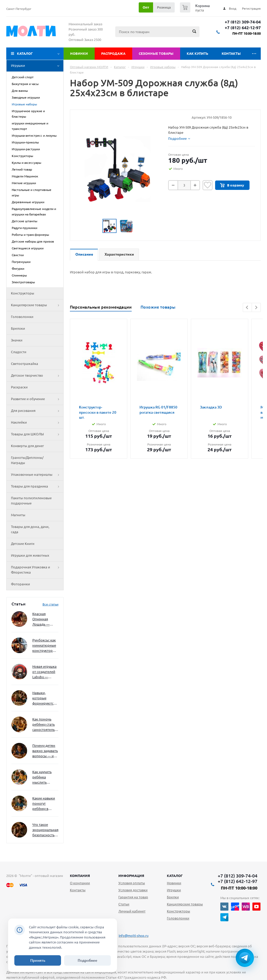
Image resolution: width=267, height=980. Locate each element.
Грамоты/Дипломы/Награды (27, 460)
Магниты (18, 515)
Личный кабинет (132, 911)
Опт (146, 7)
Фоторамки (20, 584)
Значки (17, 340)
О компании (80, 883)
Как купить (198, 53)
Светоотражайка (25, 364)
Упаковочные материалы (37, 475)
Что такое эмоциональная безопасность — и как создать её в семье (45, 830)
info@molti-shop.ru (133, 936)
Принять (38, 960)
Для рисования (37, 411)
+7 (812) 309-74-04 (243, 22)
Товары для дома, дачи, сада (30, 529)
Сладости (19, 352)
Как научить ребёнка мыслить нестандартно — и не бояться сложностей (45, 777)
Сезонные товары (156, 53)
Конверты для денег (27, 446)
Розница (164, 7)
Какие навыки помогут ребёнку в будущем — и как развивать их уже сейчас (44, 804)
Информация (131, 876)
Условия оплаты (132, 883)
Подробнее (87, 960)
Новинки (79, 53)
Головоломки (22, 317)
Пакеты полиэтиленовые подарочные (31, 501)
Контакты (231, 53)
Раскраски (19, 387)
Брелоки (18, 328)
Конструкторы (23, 293)
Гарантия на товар (133, 897)
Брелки (173, 897)
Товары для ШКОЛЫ (37, 434)
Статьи (124, 904)
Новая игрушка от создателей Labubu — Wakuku (44, 672)
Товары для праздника (37, 486)
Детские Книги (23, 544)
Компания (80, 876)
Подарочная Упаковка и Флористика (37, 570)
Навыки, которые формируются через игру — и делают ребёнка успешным (44, 698)
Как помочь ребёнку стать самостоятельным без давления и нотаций (45, 725)
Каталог (25, 53)
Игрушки (37, 66)
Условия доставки (133, 890)
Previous (247, 307)
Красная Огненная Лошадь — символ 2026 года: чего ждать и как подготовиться (44, 619)
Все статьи (50, 604)
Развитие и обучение (37, 399)
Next (256, 307)
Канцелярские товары (37, 305)
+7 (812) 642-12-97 (243, 28)
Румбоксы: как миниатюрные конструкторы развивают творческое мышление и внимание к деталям (44, 646)
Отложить (208, 185)
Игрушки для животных (30, 555)
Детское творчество (37, 376)
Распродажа (113, 53)
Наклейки (37, 423)
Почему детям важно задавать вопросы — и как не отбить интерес (45, 751)
